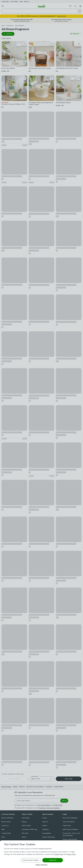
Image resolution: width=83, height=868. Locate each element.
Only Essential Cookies (30, 860)
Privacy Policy (71, 854)
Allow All (52, 860)
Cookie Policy (59, 854)
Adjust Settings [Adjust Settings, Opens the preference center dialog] (41, 865)
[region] (41, 854)
